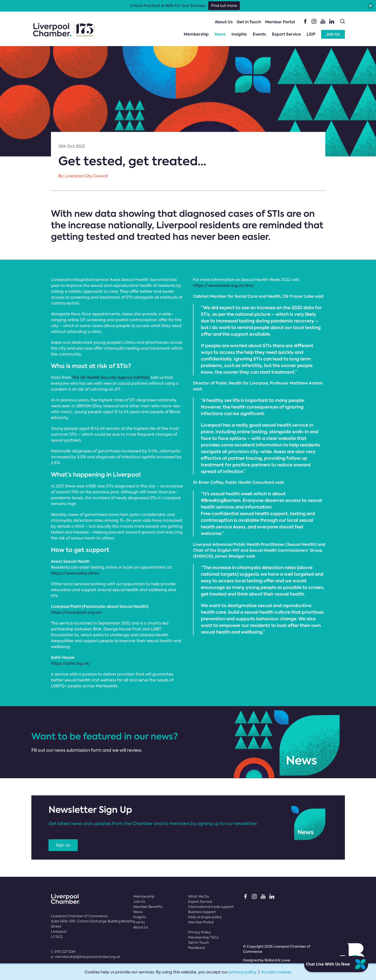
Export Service (286, 34)
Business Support (202, 912)
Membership (196, 34)
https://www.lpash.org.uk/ (77, 612)
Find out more (224, 6)
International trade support (211, 907)
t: (63, 952)
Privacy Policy (200, 932)
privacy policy (243, 972)
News (220, 34)
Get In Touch (249, 22)
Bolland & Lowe (277, 960)
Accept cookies (276, 972)
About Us (224, 22)
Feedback (197, 948)
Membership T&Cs (203, 937)
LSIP (311, 34)
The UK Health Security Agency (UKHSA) (110, 377)
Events (259, 34)
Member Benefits (148, 907)
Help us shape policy (205, 917)
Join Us (333, 34)
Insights (239, 34)
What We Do (199, 896)
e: (85, 957)
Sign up (63, 845)
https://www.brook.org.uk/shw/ (224, 286)
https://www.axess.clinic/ (76, 573)
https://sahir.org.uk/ (71, 663)
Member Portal (280, 22)
